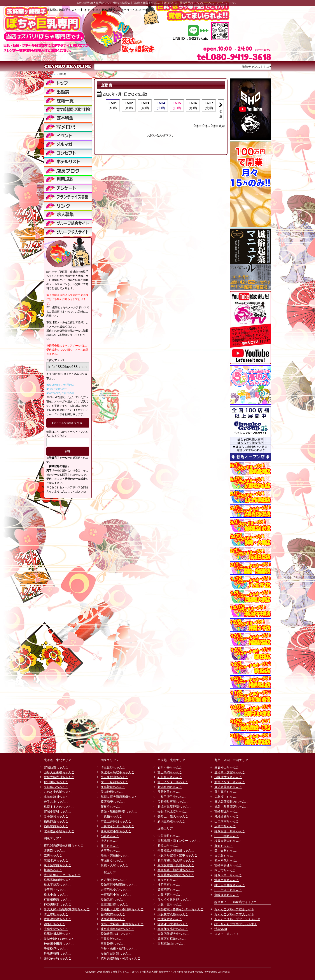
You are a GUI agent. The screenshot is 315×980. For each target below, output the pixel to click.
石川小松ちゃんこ (170, 767)
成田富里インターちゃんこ (62, 875)
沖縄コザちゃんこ (227, 880)
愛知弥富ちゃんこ (113, 899)
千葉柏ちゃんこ (111, 816)
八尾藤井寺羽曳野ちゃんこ (176, 875)
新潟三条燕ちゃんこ (171, 821)
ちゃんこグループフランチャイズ (237, 919)
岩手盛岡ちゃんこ (56, 816)
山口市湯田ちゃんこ (228, 890)
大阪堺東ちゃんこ (170, 894)
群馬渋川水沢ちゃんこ (59, 934)
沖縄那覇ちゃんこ (227, 816)
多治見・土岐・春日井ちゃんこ (122, 909)
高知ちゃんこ (224, 846)
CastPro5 (223, 972)
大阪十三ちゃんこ (170, 904)
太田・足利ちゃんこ (114, 782)
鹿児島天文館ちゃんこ (230, 772)
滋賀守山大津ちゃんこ (173, 924)
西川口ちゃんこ (54, 850)
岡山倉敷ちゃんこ (227, 851)
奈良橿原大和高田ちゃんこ (176, 850)
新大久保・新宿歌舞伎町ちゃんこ (67, 909)
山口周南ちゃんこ (227, 821)
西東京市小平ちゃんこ (116, 831)
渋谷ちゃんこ (110, 841)
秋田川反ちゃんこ (56, 782)
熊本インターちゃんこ (230, 782)
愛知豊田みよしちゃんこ (117, 934)
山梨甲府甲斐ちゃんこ (173, 797)
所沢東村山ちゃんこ (114, 777)
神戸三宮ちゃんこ (170, 885)
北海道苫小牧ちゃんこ (59, 831)
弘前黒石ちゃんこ (56, 787)
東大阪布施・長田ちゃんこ (176, 865)
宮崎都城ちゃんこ (227, 811)
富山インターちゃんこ (173, 782)
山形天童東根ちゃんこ (59, 772)
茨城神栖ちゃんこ (113, 792)
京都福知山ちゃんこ (171, 944)
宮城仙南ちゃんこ (56, 767)
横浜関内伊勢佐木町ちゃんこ (64, 845)
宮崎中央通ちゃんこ (228, 865)
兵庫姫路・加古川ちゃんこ (176, 870)
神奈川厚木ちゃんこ (58, 904)
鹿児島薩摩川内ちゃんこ (231, 802)
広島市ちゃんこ (225, 826)
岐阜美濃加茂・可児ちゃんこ (121, 958)
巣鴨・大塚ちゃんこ (114, 865)
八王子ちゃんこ (111, 851)
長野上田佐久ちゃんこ (173, 816)
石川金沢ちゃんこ (170, 777)
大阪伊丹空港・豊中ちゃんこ (177, 855)
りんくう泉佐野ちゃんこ (174, 899)
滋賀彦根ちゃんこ (170, 836)
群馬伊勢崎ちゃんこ (58, 953)
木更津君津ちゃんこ (58, 919)
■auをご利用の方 (57, 389)
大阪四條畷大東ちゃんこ (174, 934)
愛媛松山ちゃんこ (227, 767)
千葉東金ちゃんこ (56, 929)
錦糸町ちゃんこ (54, 924)
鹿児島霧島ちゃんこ (228, 787)
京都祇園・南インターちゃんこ (179, 841)
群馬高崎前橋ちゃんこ (59, 880)
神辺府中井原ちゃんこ (230, 885)
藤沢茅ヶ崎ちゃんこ (58, 958)
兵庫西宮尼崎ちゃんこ (173, 939)
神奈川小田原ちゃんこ (59, 944)
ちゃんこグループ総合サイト (234, 909)
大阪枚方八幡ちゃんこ (173, 914)
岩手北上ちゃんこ (56, 802)
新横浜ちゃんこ (111, 807)
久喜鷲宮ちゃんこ (113, 787)
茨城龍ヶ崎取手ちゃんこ (117, 772)
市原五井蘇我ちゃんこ (116, 821)
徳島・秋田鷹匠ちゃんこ (231, 807)
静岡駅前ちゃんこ (113, 914)
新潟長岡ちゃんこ (170, 787)
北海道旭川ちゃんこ (58, 797)
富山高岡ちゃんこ (170, 772)
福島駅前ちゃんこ (56, 826)
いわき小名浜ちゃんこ (59, 792)
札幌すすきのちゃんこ (59, 807)
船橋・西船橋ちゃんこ (116, 856)
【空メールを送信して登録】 (68, 423)
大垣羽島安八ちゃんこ (116, 890)
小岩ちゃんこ (110, 836)
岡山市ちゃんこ (225, 870)
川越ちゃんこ (53, 870)
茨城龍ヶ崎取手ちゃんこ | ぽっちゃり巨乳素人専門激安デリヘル (138, 972)
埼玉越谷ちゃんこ (113, 767)
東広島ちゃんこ (225, 856)
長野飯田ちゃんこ (170, 792)
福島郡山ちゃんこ (56, 821)
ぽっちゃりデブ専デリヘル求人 (236, 924)
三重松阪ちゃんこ (113, 939)
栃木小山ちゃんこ (56, 894)
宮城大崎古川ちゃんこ (59, 777)
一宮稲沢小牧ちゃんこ (116, 894)
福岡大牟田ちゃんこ (228, 875)
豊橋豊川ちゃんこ (113, 919)
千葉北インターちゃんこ (117, 826)
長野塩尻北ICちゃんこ (173, 811)
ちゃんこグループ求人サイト (234, 914)
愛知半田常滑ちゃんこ (116, 953)
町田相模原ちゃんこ (58, 899)
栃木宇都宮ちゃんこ (58, 885)
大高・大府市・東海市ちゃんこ (122, 924)
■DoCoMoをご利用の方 (60, 385)
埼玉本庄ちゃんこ (56, 914)
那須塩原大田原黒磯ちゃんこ (121, 797)
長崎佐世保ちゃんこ (228, 777)
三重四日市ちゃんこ (114, 904)
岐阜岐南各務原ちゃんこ (117, 929)
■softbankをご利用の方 (60, 393)
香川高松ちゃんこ (227, 792)
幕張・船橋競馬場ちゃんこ (119, 811)
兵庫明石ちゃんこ (170, 890)
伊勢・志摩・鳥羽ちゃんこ (119, 949)
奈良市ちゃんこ (168, 880)
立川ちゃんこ (53, 855)
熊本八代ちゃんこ (227, 860)
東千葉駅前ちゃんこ (58, 865)
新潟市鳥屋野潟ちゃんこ (174, 807)
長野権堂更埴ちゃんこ (173, 802)
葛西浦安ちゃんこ (113, 802)
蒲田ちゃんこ (110, 846)
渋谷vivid (221, 929)
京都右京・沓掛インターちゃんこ (180, 909)
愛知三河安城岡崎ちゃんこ (119, 885)
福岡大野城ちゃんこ (228, 841)
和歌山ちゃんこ (168, 845)
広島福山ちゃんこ (227, 797)
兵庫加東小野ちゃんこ (173, 929)
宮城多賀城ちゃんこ (58, 811)
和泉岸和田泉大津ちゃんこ (176, 860)
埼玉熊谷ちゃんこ (56, 890)
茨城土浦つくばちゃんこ (61, 939)
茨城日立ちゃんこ (113, 860)
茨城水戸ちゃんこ (56, 860)
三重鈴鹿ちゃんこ (113, 944)
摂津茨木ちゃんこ (170, 919)
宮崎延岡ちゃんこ (227, 895)
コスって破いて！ (227, 934)
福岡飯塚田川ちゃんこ (230, 831)
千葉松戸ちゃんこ (56, 949)
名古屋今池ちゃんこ (114, 880)
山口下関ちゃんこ (227, 836)
